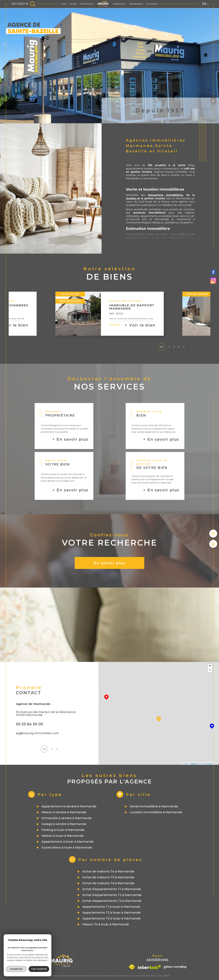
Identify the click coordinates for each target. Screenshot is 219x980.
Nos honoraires (103, 976)
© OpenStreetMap (206, 764)
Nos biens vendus (136, 4)
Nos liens (146, 976)
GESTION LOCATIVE (119, 4)
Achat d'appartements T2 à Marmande (112, 895)
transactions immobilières (165, 195)
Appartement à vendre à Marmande (69, 806)
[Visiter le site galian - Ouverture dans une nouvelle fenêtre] (175, 967)
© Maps (194, 764)
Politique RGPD (156, 976)
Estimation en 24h (87, 4)
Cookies (166, 976)
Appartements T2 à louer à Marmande (111, 913)
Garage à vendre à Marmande (64, 824)
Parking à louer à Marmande (63, 830)
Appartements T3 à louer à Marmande (111, 918)
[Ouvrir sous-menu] (66, 4)
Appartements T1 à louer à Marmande (111, 907)
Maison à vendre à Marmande (64, 812)
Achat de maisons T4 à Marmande (108, 871)
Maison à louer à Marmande (63, 836)
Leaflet (185, 764)
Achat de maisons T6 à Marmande (108, 883)
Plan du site (115, 976)
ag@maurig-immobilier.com (37, 733)
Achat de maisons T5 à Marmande (108, 877)
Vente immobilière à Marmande (154, 806)
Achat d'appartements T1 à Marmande (112, 889)
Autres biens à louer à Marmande (67, 847)
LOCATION (73, 4)
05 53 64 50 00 (29, 724)
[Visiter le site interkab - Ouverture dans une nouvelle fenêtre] (149, 967)
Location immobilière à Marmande (156, 812)
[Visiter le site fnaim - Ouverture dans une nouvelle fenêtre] (132, 967)
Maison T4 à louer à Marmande (106, 924)
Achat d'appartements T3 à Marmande (112, 901)
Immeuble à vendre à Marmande (67, 818)
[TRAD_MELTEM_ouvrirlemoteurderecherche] (23, 4)
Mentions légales (128, 976)
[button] (164, 314)
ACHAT (63, 4)
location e (132, 198)
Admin (138, 976)
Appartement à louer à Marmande (68, 842)
